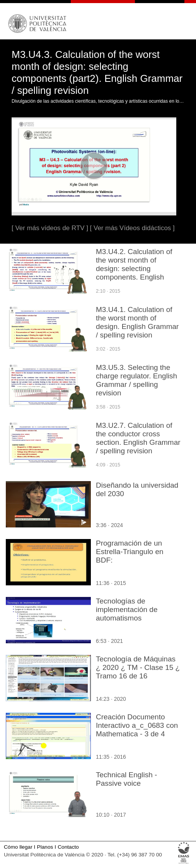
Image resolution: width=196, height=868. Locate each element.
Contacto (68, 847)
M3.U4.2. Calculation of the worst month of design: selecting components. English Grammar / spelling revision (134, 273)
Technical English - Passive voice (126, 779)
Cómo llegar (18, 847)
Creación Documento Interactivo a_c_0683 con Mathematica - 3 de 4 (137, 725)
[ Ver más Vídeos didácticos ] (132, 228)
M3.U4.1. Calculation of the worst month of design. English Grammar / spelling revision (137, 322)
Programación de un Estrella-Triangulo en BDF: (130, 552)
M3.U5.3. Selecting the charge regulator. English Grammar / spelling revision (136, 380)
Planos (45, 847)
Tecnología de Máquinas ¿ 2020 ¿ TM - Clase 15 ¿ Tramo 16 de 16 (138, 667)
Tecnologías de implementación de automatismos (127, 609)
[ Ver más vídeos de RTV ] (50, 228)
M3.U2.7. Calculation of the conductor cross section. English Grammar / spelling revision (138, 438)
